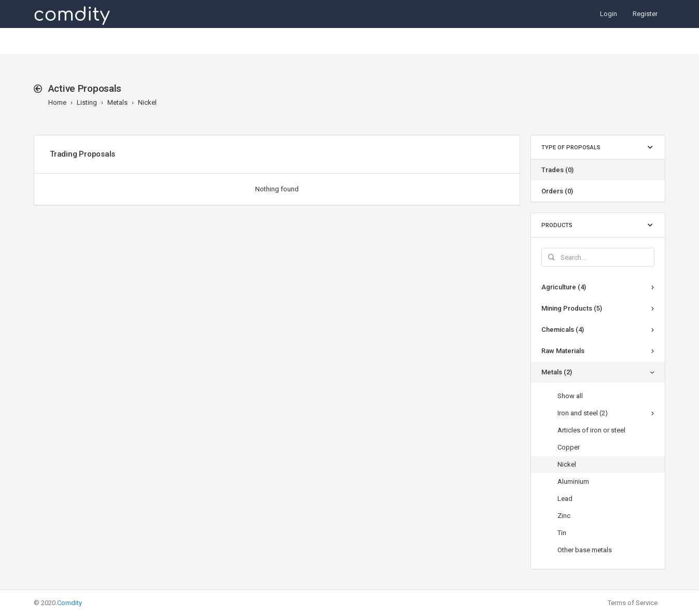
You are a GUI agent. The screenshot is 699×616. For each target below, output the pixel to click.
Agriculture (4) (564, 287)
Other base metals (585, 550)
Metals (117, 102)
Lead (565, 499)
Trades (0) (557, 170)
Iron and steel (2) (583, 413)
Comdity (69, 603)
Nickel (147, 102)
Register (645, 14)
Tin (562, 533)
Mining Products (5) (572, 308)
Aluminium (573, 481)
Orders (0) (557, 191)
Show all (570, 396)
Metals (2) (557, 372)
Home (57, 102)
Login (609, 14)
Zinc (564, 516)
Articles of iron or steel (591, 430)
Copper (569, 447)
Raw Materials (563, 351)
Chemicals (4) (563, 330)
